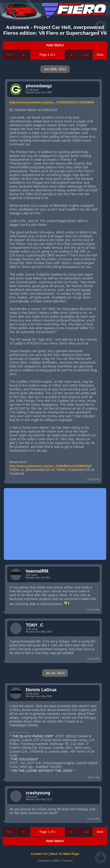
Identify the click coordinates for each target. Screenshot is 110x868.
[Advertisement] (55, 524)
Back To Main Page (65, 854)
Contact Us (39, 854)
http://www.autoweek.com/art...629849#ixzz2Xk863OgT (51, 466)
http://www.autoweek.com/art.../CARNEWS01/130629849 (52, 102)
